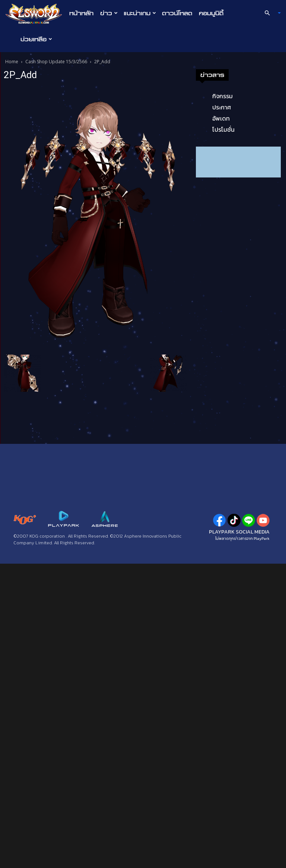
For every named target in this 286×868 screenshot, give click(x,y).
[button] (270, 13)
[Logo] (36, 13)
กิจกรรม (32, 400)
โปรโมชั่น (33, 434)
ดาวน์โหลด (177, 13)
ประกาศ (31, 411)
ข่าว (109, 13)
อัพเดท (30, 423)
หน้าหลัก (81, 13)
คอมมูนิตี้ (211, 13)
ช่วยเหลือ (36, 39)
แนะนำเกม (140, 13)
